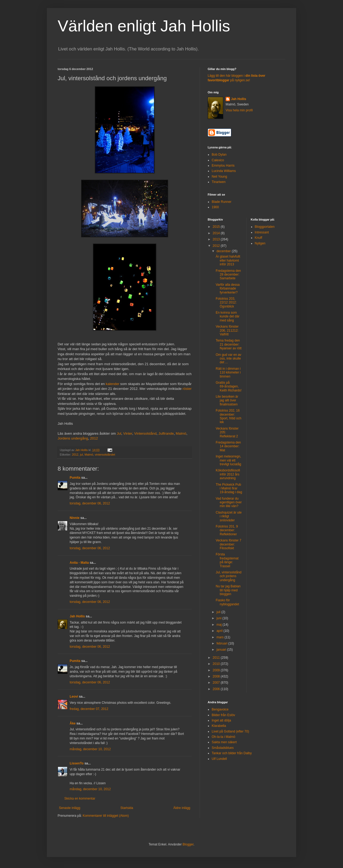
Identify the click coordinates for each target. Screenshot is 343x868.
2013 (217, 239)
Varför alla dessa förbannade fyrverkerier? (228, 289)
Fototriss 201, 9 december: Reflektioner (227, 530)
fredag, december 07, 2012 (89, 709)
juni (219, 618)
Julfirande (166, 433)
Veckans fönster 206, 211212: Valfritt (227, 330)
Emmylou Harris (223, 166)
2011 (217, 658)
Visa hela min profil (239, 110)
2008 (217, 676)
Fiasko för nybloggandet (227, 602)
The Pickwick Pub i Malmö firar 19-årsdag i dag (229, 488)
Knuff (259, 238)
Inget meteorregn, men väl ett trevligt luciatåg (228, 460)
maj (220, 625)
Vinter (128, 433)
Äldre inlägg (182, 808)
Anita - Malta (79, 563)
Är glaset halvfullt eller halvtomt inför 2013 (228, 260)
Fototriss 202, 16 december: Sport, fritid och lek (229, 416)
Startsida (127, 808)
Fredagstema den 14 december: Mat (228, 446)
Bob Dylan (219, 155)
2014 (217, 233)
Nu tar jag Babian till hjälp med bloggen (228, 590)
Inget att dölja (221, 720)
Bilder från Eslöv (223, 715)
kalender (113, 384)
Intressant (262, 232)
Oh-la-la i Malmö (223, 737)
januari (222, 650)
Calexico (218, 160)
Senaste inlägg (70, 808)
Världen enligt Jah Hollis (144, 26)
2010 (217, 664)
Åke (73, 723)
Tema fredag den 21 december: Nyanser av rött (229, 344)
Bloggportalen (265, 227)
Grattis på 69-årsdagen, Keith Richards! (229, 387)
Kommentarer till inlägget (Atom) (106, 816)
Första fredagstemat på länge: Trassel (227, 560)
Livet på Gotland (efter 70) (230, 731)
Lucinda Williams (224, 171)
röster (187, 389)
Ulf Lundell (219, 759)
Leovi (74, 697)
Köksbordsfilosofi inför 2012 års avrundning (228, 474)
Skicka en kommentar (80, 799)
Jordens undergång (73, 438)
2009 (217, 670)
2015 (217, 227)
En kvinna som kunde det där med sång (228, 316)
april (220, 631)
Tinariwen (219, 182)
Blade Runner (221, 202)
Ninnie (75, 518)
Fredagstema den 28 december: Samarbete (228, 275)
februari (222, 643)
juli (219, 612)
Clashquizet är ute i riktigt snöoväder (229, 516)
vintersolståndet (105, 455)
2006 (217, 689)
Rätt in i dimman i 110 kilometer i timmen (228, 373)
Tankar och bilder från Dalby (232, 753)
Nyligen (260, 243)
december (224, 251)
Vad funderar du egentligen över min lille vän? (229, 502)
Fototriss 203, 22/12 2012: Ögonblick (226, 303)
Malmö (181, 433)
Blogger (188, 844)
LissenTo (77, 763)
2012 (94, 438)
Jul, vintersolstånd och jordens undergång (229, 576)
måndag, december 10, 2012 (90, 749)
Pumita (75, 478)
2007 (217, 683)
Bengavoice (220, 709)
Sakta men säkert (224, 742)
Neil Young (219, 177)
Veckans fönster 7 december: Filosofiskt (228, 544)
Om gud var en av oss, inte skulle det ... (228, 359)
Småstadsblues (223, 748)
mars (221, 637)
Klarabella (219, 726)
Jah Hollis (77, 616)
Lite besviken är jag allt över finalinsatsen (227, 400)
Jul (119, 433)
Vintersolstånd (145, 433)
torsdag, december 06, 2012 (90, 503)
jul (82, 455)
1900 (215, 207)
